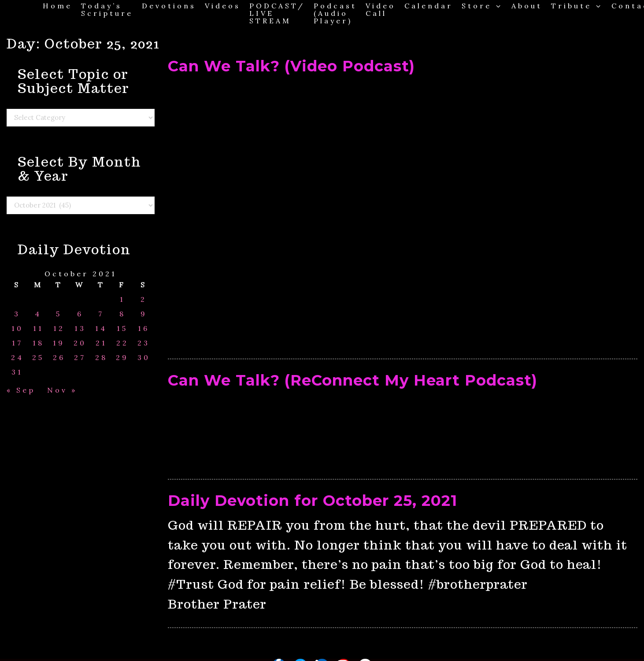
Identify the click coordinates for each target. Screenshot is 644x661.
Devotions (169, 6)
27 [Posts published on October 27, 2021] (80, 358)
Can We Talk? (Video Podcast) (291, 66)
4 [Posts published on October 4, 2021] (38, 314)
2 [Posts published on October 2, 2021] (144, 299)
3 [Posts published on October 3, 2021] (17, 314)
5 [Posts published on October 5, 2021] (59, 314)
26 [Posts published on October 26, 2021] (59, 358)
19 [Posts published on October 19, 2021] (59, 343)
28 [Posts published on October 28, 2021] (101, 358)
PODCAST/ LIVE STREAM (277, 13)
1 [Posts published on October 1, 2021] (122, 299)
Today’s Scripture (107, 9)
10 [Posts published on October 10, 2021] (17, 329)
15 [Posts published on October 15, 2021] (122, 329)
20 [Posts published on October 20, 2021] (80, 343)
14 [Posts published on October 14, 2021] (101, 329)
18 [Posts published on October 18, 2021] (38, 343)
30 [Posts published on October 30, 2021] (144, 358)
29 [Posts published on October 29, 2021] (122, 358)
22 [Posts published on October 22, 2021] (122, 343)
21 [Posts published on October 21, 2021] (101, 343)
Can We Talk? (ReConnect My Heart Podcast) (353, 380)
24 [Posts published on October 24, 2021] (17, 358)
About (527, 6)
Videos (223, 6)
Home (57, 6)
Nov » (62, 390)
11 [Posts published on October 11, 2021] (38, 329)
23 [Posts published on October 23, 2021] (144, 343)
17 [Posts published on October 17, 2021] (17, 343)
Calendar (429, 6)
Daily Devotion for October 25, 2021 (313, 501)
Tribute (577, 6)
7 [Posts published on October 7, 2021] (101, 314)
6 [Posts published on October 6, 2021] (80, 314)
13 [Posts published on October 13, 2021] (80, 329)
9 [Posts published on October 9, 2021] (144, 314)
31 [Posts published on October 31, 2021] (17, 372)
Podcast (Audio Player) (335, 13)
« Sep (21, 390)
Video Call (381, 9)
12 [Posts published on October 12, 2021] (59, 329)
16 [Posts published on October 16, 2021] (144, 329)
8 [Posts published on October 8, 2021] (122, 314)
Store (482, 6)
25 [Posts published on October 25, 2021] (38, 358)
